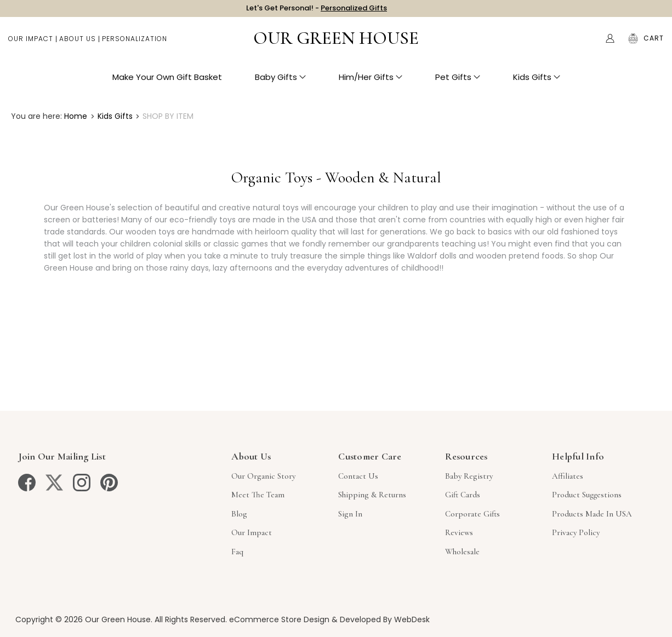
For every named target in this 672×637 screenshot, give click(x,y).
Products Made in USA (592, 514)
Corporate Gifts (472, 514)
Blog (239, 514)
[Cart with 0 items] (654, 44)
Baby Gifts (280, 82)
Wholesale (462, 552)
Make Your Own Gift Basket (167, 82)
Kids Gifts (537, 82)
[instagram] (82, 483)
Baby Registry (469, 476)
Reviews (459, 532)
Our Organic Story (263, 476)
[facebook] (27, 483)
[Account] (610, 44)
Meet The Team (258, 495)
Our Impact (31, 44)
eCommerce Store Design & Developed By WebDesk (329, 619)
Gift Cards (463, 495)
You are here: (36, 116)
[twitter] (54, 483)
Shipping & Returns (372, 495)
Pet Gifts (458, 82)
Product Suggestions (587, 495)
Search (587, 44)
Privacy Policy (576, 532)
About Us (78, 44)
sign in (350, 514)
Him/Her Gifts (371, 82)
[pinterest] (109, 483)
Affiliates (568, 476)
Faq (237, 552)
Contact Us (358, 476)
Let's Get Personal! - (317, 11)
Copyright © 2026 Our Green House (83, 619)
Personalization (135, 44)
